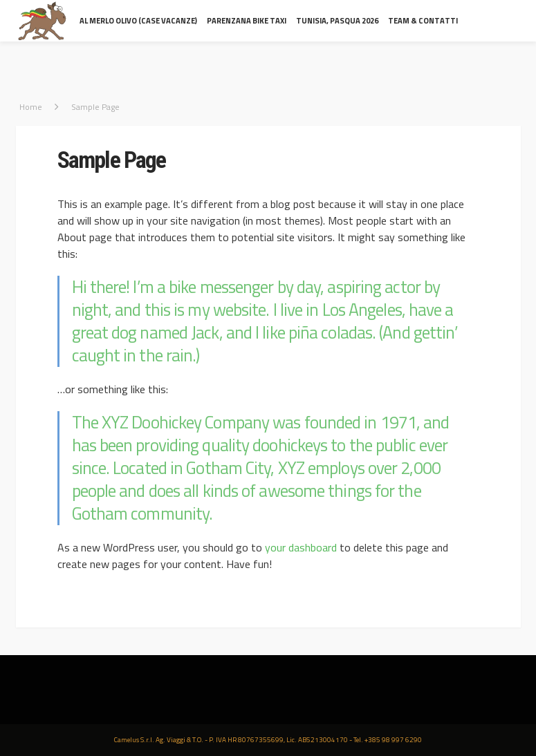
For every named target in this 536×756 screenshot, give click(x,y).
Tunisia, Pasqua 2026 (337, 20)
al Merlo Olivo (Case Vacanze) (138, 20)
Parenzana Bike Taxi (247, 20)
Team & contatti (423, 20)
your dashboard (301, 547)
